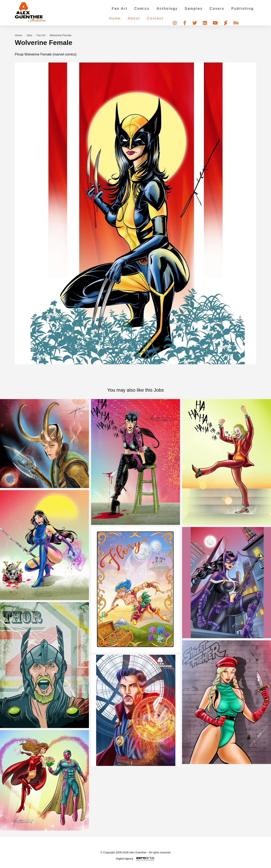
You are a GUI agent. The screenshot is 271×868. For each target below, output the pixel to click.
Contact (147, 18)
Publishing (243, 8)
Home (108, 18)
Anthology (169, 8)
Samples (195, 8)
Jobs (29, 35)
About (126, 18)
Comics (145, 8)
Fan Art (123, 8)
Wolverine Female (61, 35)
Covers (218, 8)
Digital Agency (125, 859)
